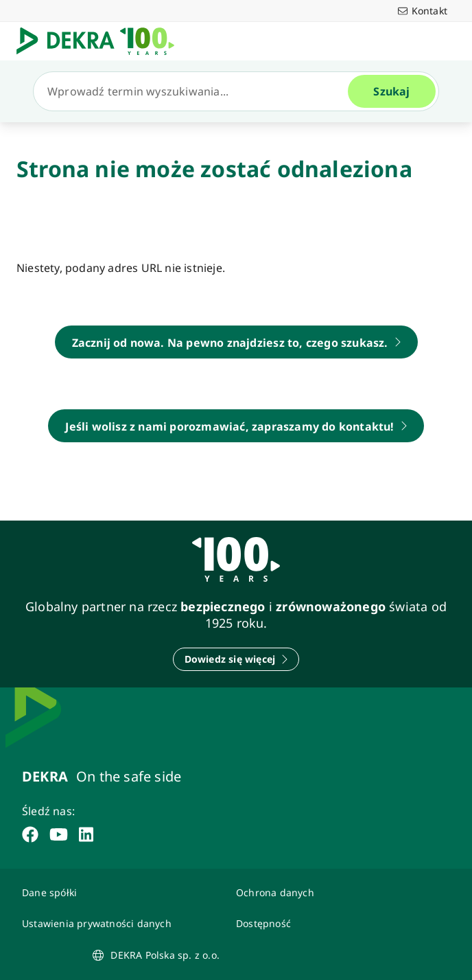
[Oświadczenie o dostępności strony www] (335, 923)
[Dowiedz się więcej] (236, 659)
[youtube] (59, 834)
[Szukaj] (196, 91)
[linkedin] (86, 834)
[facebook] (30, 834)
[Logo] (101, 41)
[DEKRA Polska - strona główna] (236, 342)
